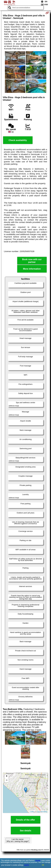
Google (38, 860)
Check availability (18, 140)
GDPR (27, 865)
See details (26, 831)
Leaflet (32, 812)
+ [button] (7, 776)
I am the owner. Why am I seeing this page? (18, 840)
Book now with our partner (32, 261)
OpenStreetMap (42, 812)
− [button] (7, 780)
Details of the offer (25, 820)
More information (32, 269)
